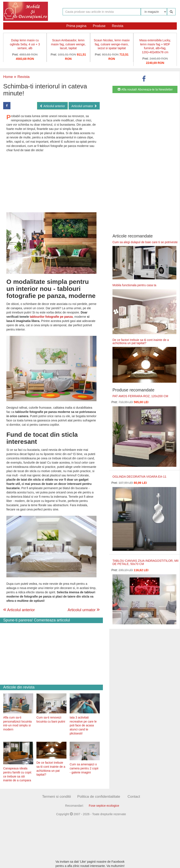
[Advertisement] (52, 182)
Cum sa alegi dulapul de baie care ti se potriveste (145, 242)
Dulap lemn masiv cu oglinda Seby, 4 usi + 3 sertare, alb (25, 44)
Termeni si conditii (57, 797)
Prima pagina (76, 26)
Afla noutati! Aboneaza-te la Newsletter (145, 89)
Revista (117, 26)
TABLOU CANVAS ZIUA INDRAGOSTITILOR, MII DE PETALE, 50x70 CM (145, 562)
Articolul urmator (84, 106)
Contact (134, 797)
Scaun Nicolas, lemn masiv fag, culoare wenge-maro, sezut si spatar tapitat (112, 44)
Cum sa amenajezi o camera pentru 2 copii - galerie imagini (84, 768)
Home (8, 77)
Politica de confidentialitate (99, 797)
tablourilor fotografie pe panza (51, 317)
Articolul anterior (52, 106)
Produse (99, 26)
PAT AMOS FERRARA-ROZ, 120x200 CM (140, 396)
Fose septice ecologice (104, 806)
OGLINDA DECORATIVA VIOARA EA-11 (139, 477)
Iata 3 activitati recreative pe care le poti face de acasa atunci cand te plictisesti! (83, 725)
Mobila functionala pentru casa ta (134, 285)
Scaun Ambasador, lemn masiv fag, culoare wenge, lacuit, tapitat (68, 44)
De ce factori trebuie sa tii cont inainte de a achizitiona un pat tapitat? (141, 341)
